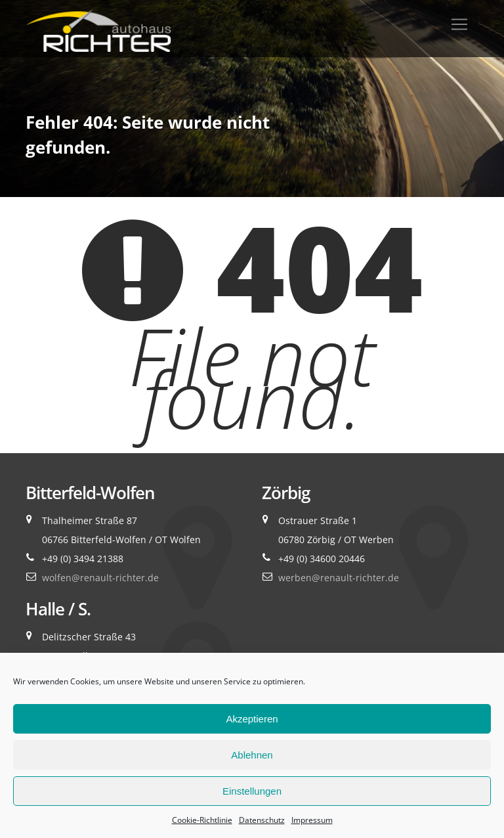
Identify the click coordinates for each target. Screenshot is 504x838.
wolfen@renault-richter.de (100, 578)
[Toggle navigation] (459, 24)
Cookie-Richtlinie (202, 820)
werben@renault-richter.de (339, 578)
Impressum (312, 820)
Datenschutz (262, 820)
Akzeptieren (252, 719)
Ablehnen (252, 755)
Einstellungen (252, 791)
